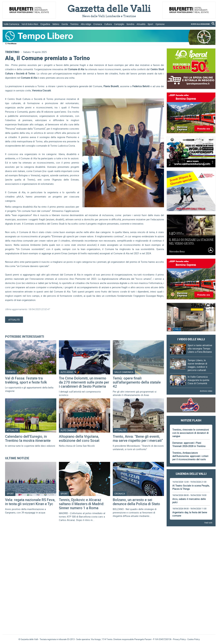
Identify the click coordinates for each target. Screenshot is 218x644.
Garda (65, 24)
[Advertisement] (191, 538)
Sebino (56, 24)
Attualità (141, 24)
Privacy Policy (179, 639)
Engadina (45, 24)
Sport (150, 24)
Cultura (108, 24)
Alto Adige (86, 24)
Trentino (74, 24)
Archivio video (206, 391)
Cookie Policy (194, 639)
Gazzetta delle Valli (191, 611)
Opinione (160, 24)
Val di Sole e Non (30, 24)
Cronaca (98, 24)
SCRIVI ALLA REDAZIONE (200, 24)
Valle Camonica (11, 24)
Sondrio (130, 24)
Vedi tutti (208, 523)
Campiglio (119, 24)
